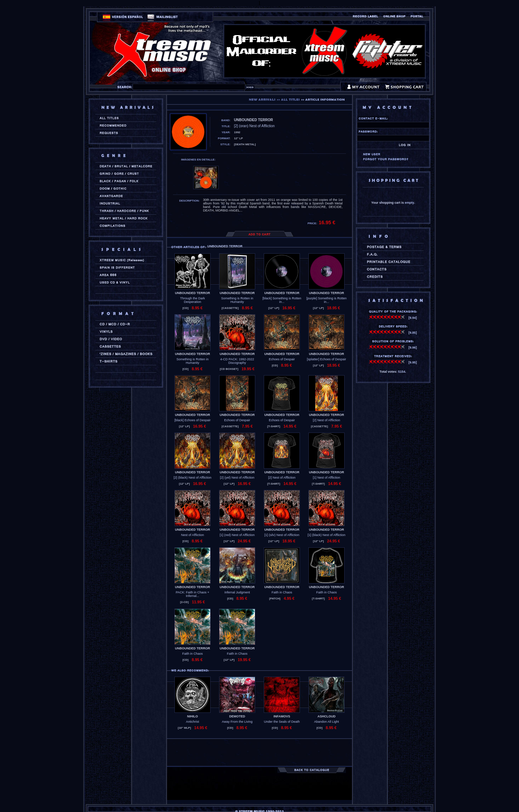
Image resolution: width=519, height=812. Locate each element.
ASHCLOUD (327, 716)
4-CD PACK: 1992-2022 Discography (237, 361)
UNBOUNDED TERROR (193, 293)
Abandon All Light (327, 722)
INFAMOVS (282, 716)
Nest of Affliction (192, 535)
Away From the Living (237, 722)
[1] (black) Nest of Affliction (327, 535)
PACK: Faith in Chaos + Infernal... (193, 594)
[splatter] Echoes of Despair (327, 359)
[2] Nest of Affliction (327, 420)
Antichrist (192, 722)
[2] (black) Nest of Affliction (192, 478)
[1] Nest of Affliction (327, 478)
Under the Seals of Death (282, 722)
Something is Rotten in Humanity (237, 300)
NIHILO (193, 716)
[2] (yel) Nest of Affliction (237, 478)
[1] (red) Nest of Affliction (237, 535)
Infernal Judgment (237, 592)
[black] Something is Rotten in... (282, 300)
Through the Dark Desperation (192, 300)
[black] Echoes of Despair (192, 420)
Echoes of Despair (282, 359)
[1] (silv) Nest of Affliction (282, 535)
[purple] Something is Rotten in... (327, 300)
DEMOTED (237, 716)
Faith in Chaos (282, 592)
